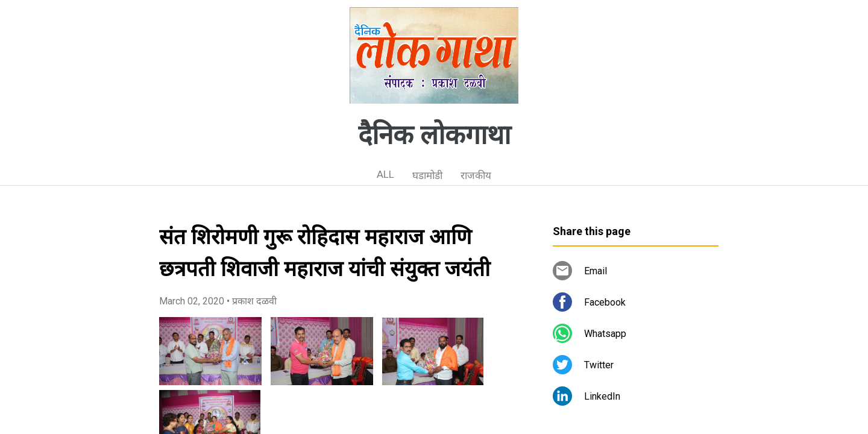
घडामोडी (427, 175)
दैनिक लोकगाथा (434, 135)
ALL (385, 174)
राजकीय (476, 175)
